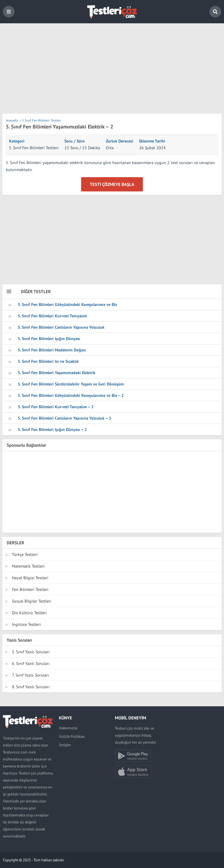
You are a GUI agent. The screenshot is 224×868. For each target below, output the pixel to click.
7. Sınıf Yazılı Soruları (30, 675)
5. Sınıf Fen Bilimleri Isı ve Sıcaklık (48, 361)
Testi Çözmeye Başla (112, 184)
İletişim (65, 745)
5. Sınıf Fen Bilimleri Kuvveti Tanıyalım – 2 (56, 407)
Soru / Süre (75, 141)
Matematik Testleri (28, 566)
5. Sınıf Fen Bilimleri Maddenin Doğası (52, 350)
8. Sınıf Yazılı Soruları (31, 687)
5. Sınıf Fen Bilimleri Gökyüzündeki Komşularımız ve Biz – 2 (71, 395)
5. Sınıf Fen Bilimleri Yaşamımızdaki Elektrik (57, 373)
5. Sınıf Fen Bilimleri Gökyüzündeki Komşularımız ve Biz (67, 304)
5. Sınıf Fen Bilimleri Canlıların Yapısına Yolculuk (61, 327)
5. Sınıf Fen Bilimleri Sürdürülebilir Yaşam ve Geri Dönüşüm (71, 384)
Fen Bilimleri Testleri (30, 589)
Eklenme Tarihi (152, 141)
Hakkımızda (68, 728)
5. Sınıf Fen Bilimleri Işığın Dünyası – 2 (52, 429)
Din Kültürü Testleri (29, 613)
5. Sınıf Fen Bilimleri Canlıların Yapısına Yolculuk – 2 (64, 418)
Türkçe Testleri (25, 554)
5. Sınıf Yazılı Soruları (31, 652)
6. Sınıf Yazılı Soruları (31, 663)
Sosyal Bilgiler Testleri (32, 601)
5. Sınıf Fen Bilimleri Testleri (34, 148)
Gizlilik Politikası (72, 736)
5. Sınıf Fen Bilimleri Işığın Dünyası (49, 339)
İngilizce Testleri (26, 624)
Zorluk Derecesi (120, 141)
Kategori (17, 141)
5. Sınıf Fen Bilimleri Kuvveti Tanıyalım (52, 316)
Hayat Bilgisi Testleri (30, 578)
